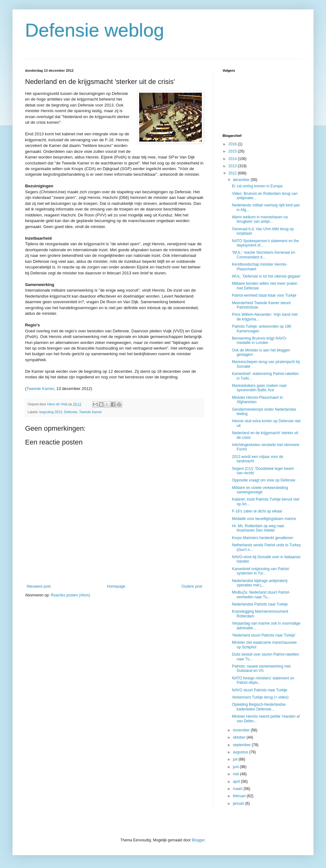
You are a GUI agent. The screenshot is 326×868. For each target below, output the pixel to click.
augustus (241, 752)
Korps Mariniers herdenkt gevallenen (263, 538)
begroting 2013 (51, 412)
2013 (233, 166)
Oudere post (192, 586)
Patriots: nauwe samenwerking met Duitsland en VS (261, 668)
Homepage (116, 586)
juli (236, 759)
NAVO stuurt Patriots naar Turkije (260, 690)
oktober (240, 737)
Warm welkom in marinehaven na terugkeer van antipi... (260, 219)
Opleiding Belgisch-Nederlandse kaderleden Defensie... (259, 707)
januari (239, 803)
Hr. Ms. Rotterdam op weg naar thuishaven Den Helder (258, 528)
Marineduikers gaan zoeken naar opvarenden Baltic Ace (259, 388)
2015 (233, 151)
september (242, 745)
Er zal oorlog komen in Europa (257, 186)
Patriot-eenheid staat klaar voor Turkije (264, 295)
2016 (233, 144)
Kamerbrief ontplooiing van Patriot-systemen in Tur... (261, 571)
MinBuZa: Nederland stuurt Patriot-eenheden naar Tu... (261, 595)
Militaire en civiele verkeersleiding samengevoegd (260, 490)
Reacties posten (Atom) (70, 595)
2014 (233, 159)
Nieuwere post (39, 586)
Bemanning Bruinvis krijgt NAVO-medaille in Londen (260, 340)
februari (240, 796)
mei (237, 774)
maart (238, 789)
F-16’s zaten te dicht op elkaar (257, 511)
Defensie (71, 412)
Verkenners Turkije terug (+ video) (260, 697)
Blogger (198, 840)
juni (236, 767)
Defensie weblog (95, 30)
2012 (233, 173)
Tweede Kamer (40, 389)
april (237, 782)
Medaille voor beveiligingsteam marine (264, 519)
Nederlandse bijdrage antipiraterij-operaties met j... (260, 583)
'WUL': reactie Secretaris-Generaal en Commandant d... (263, 255)
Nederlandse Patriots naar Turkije (260, 604)
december (242, 180)
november (242, 730)
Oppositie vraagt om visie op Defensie (264, 480)
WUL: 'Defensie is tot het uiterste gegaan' (266, 276)
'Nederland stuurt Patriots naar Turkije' (264, 635)
